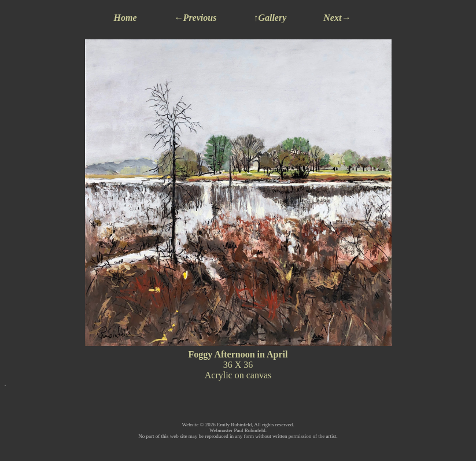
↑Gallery (270, 18)
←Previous (195, 18)
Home (126, 18)
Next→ (337, 18)
